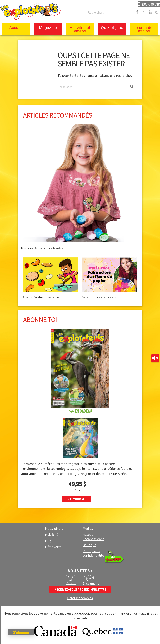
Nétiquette (53, 547)
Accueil (16, 28)
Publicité (52, 535)
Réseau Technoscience (93, 537)
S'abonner (22, 632)
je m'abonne (77, 499)
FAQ (48, 541)
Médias (88, 529)
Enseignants (149, 4)
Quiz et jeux (112, 28)
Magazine (48, 28)
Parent (71, 583)
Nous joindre (54, 529)
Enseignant (91, 584)
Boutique (89, 545)
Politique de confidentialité (93, 553)
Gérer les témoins (80, 598)
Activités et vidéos (80, 29)
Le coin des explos (144, 29)
